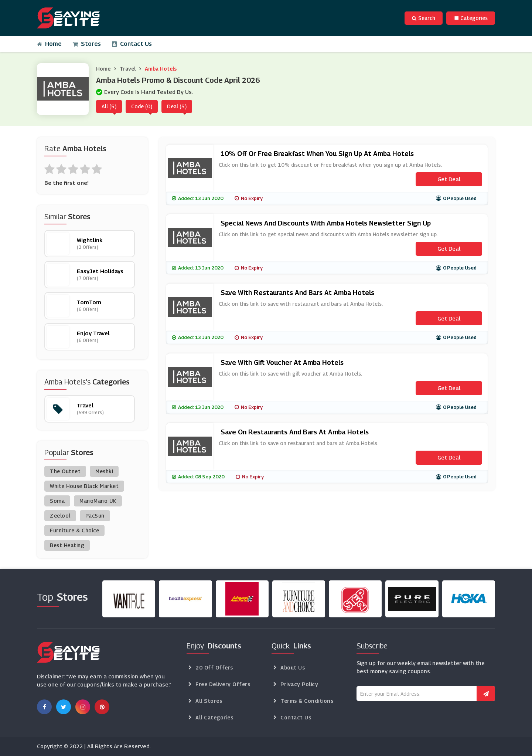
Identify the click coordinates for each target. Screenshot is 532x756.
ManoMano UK (98, 501)
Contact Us (132, 44)
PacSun (95, 516)
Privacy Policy (299, 684)
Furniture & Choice (74, 530)
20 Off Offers (214, 667)
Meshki (104, 471)
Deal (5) (177, 106)
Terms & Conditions (307, 701)
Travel (128, 69)
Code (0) (142, 106)
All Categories (214, 717)
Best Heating (67, 545)
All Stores (209, 701)
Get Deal (449, 179)
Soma (57, 501)
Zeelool (60, 516)
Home (49, 44)
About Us (293, 667)
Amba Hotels (161, 69)
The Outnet (65, 471)
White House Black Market (84, 486)
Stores (87, 44)
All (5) (109, 106)
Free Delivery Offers (223, 684)
